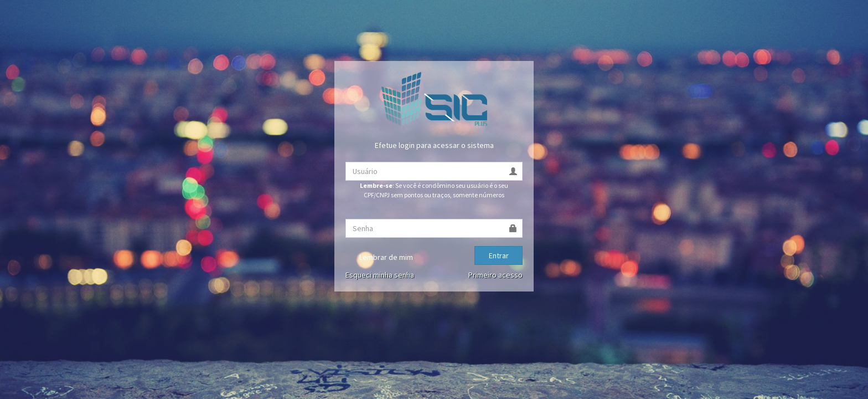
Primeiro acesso (495, 275)
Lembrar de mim (379, 258)
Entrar (499, 255)
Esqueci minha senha (380, 275)
